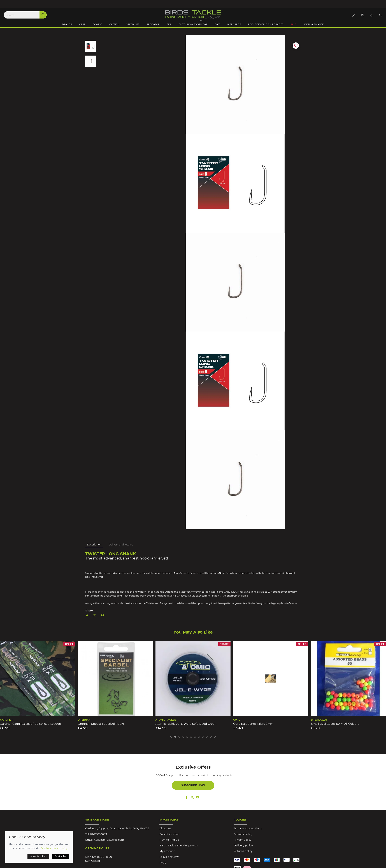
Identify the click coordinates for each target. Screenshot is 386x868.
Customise (61, 856)
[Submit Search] (43, 15)
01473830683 (98, 834)
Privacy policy (242, 840)
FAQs (163, 863)
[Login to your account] (354, 15)
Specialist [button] (133, 24)
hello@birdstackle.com (109, 840)
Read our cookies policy (54, 848)
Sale (293, 24)
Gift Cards (234, 24)
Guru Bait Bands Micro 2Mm (253, 724)
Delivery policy (243, 846)
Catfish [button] (114, 24)
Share (89, 611)
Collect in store (169, 834)
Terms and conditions (248, 828)
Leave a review (169, 857)
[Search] (25, 15)
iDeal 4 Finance (314, 24)
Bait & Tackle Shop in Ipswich (179, 846)
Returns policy (243, 851)
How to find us (169, 840)
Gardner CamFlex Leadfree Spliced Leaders (31, 724)
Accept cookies (38, 856)
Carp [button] (82, 24)
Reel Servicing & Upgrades (266, 24)
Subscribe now (193, 785)
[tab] (171, 737)
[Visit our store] (363, 15)
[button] (372, 15)
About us (165, 828)
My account (167, 851)
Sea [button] (169, 24)
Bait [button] (217, 24)
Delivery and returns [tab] (121, 545)
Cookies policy (243, 834)
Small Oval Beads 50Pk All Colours (335, 724)
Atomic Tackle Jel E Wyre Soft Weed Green (186, 724)
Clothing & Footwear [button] (193, 24)
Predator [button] (153, 24)
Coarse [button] (97, 24)
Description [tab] (94, 545)
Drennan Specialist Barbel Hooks (101, 724)
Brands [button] (67, 24)
